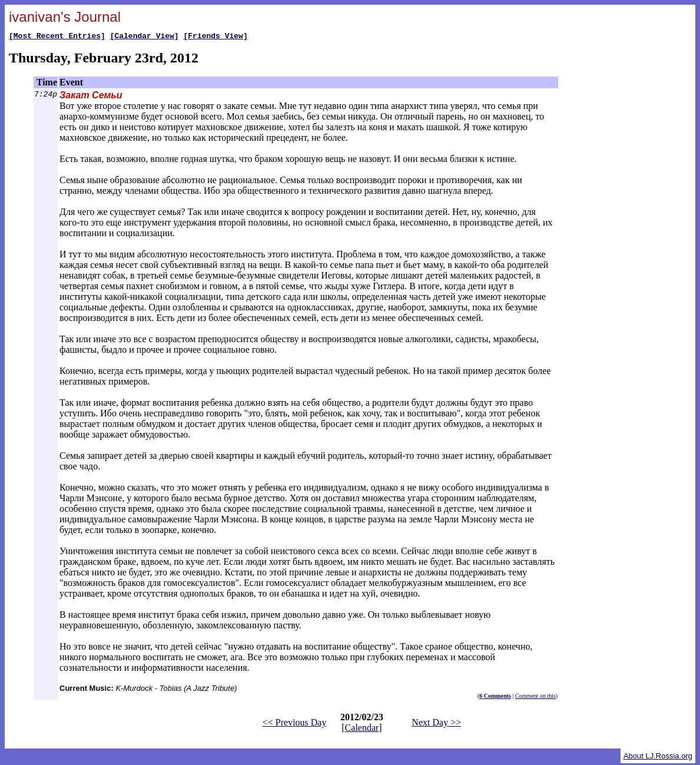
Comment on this (535, 698)
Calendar (362, 729)
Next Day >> (436, 724)
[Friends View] (215, 37)
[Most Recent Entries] (57, 37)
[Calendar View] (145, 37)
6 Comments (495, 698)
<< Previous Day (295, 724)
